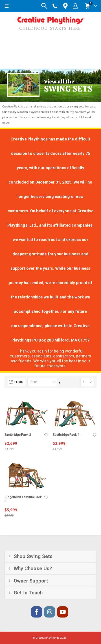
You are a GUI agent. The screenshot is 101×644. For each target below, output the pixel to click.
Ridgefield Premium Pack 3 (23, 499)
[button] (46, 435)
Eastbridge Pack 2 (18, 435)
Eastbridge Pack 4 (66, 435)
